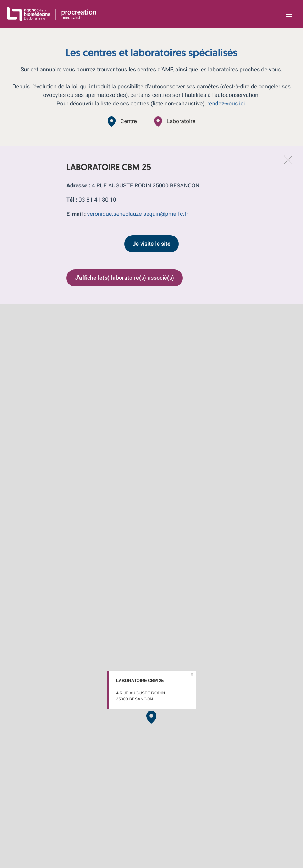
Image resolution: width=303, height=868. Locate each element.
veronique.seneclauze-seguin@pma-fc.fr (138, 214)
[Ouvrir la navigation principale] (289, 14)
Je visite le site (152, 244)
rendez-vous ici (226, 103)
